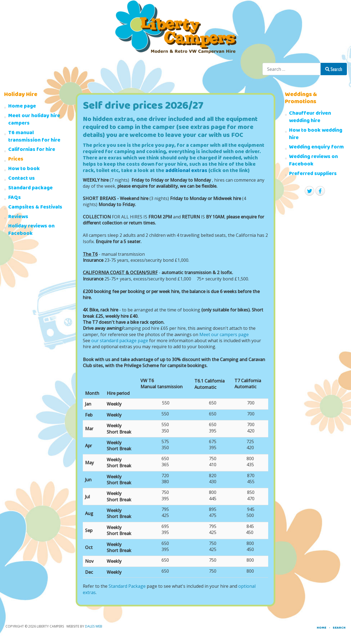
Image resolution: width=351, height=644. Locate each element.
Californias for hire (32, 150)
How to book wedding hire (316, 135)
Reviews (18, 217)
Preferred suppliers (313, 174)
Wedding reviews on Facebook (313, 161)
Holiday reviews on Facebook (31, 230)
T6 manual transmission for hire (34, 137)
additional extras (186, 171)
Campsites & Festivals (35, 208)
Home (322, 628)
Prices (16, 160)
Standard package (30, 189)
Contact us (22, 179)
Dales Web (94, 626)
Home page (22, 107)
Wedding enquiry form (316, 148)
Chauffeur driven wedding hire (310, 118)
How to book (24, 169)
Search (334, 69)
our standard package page (120, 341)
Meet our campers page (224, 334)
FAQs (15, 198)
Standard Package (127, 586)
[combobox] (292, 69)
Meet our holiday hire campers (34, 120)
